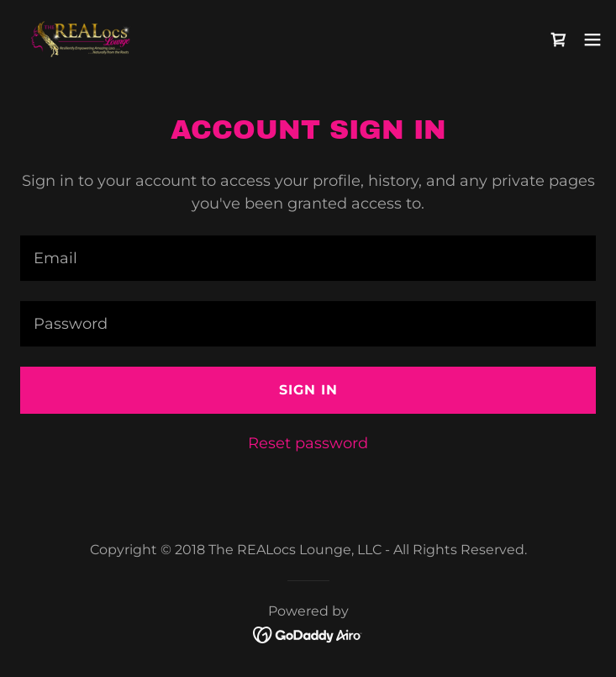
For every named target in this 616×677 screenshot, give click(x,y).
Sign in (308, 390)
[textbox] (308, 258)
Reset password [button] (308, 443)
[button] (592, 40)
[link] (82, 39)
